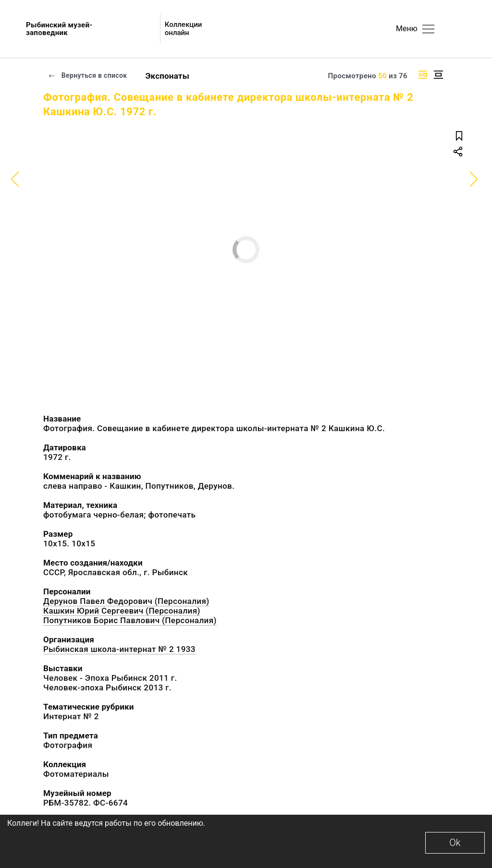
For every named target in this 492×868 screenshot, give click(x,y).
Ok (455, 843)
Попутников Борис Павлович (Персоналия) (130, 620)
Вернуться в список (87, 75)
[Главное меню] (428, 29)
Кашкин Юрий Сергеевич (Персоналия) (122, 611)
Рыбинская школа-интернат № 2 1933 (119, 649)
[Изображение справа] (423, 75)
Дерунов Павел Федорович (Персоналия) (126, 601)
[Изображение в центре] (438, 75)
